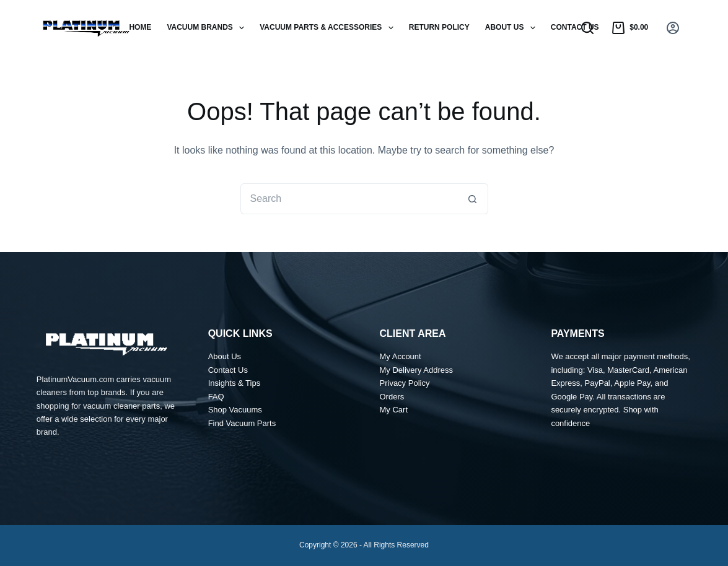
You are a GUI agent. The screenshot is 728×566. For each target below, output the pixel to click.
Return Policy (439, 27)
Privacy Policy (405, 383)
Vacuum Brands (208, 28)
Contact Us (575, 27)
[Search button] (473, 199)
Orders (392, 397)
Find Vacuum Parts (242, 423)
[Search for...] (349, 199)
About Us (513, 28)
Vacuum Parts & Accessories (329, 28)
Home (140, 27)
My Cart (394, 410)
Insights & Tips (235, 383)
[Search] (587, 28)
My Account (401, 356)
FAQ (216, 397)
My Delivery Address (416, 370)
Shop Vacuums (235, 410)
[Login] (673, 28)
